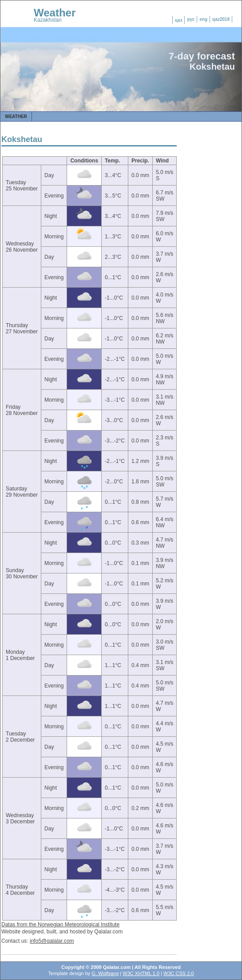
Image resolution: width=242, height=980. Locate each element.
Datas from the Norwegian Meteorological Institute (60, 925)
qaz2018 (221, 19)
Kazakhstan (48, 20)
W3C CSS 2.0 (179, 973)
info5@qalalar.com (52, 941)
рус (191, 19)
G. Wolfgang (105, 973)
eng (203, 19)
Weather (55, 13)
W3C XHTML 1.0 (141, 973)
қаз (179, 20)
